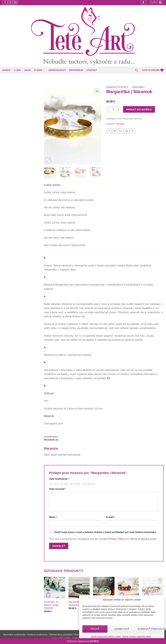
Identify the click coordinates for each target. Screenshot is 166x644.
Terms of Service (140, 539)
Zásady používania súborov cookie (106, 637)
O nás (18, 70)
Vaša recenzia (58, 489)
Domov (6, 70)
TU (108, 378)
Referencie (76, 70)
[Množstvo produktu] (113, 109)
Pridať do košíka (139, 109)
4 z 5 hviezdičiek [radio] (75, 484)
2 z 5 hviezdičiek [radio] (56, 484)
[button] (143, 3)
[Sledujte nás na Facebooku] (5, 3)
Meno (53, 517)
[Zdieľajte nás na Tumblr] (133, 131)
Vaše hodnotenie (59, 479)
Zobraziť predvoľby (149, 629)
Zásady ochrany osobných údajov (137, 637)
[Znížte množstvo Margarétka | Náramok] (108, 109)
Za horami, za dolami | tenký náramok (51, 605)
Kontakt (92, 70)
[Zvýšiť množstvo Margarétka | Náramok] (119, 109)
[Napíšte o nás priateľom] (121, 131)
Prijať (95, 629)
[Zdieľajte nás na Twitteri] (115, 131)
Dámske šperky (117, 87)
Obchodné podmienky (14, 635)
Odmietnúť (122, 629)
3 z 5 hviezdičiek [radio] (64, 484)
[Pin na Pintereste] (127, 131)
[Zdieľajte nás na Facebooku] (109, 131)
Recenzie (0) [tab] (51, 440)
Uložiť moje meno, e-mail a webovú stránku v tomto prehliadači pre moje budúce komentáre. (105, 532)
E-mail (110, 517)
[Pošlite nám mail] (15, 3)
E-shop (40, 70)
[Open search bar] (137, 70)
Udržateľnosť (57, 70)
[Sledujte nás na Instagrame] (10, 3)
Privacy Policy (116, 539)
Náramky (139, 87)
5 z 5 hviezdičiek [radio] (88, 484)
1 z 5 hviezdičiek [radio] (50, 484)
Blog (28, 70)
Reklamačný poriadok (61, 635)
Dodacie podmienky (38, 635)
